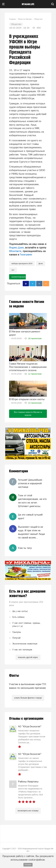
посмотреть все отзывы (28, 811)
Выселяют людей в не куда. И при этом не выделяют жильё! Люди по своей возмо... (31, 532)
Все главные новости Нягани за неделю (28, 414)
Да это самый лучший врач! (30, 516)
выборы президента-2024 (22, 263)
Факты (14, 676)
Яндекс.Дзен (16, 248)
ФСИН (41, 263)
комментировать (19, 277)
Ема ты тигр (25, 548)
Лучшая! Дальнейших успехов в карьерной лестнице (30, 483)
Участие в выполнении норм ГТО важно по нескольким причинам (28, 686)
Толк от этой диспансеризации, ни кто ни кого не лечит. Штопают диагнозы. (32, 501)
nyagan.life (28, 4)
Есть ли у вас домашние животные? (27, 594)
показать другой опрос (28, 657)
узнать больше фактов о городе (28, 698)
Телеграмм (26, 255)
